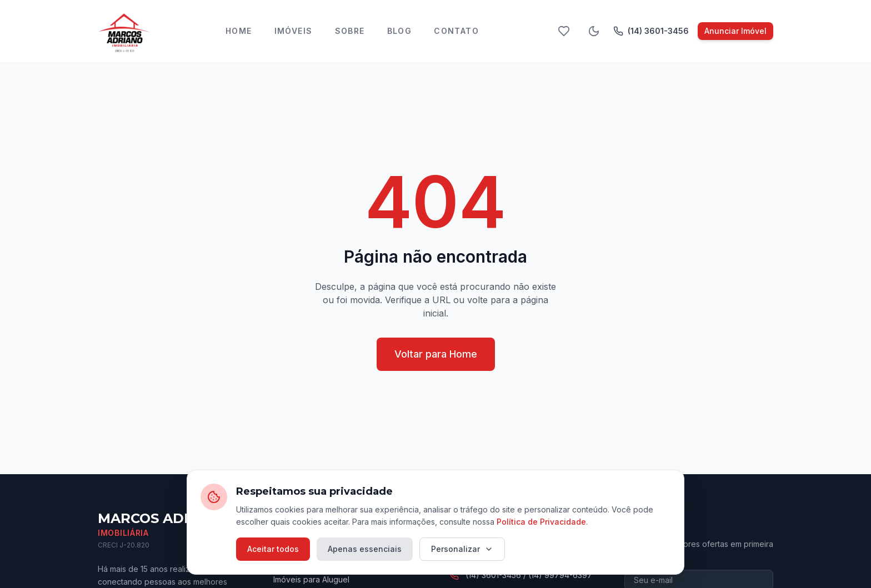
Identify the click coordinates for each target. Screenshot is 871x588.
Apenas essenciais (365, 549)
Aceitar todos (273, 549)
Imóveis (294, 31)
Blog (400, 31)
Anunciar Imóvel (735, 31)
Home (239, 31)
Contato (456, 31)
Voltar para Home (436, 354)
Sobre (350, 31)
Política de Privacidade (541, 522)
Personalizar (462, 549)
